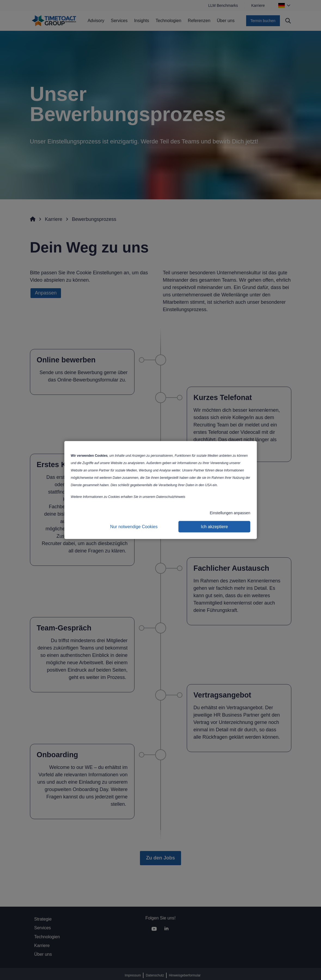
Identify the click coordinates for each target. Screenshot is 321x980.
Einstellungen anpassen (230, 513)
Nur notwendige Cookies (134, 527)
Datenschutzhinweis (171, 497)
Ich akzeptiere (215, 527)
